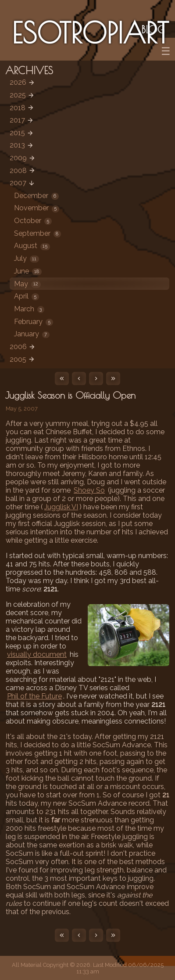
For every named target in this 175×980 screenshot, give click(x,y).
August (32, 246)
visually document (37, 654)
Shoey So (89, 490)
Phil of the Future (34, 696)
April (27, 296)
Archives (29, 70)
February (34, 322)
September (37, 233)
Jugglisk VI (61, 507)
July (27, 258)
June (28, 271)
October (33, 221)
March (29, 309)
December (36, 196)
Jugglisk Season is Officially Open (70, 395)
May (27, 284)
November (37, 208)
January (32, 334)
